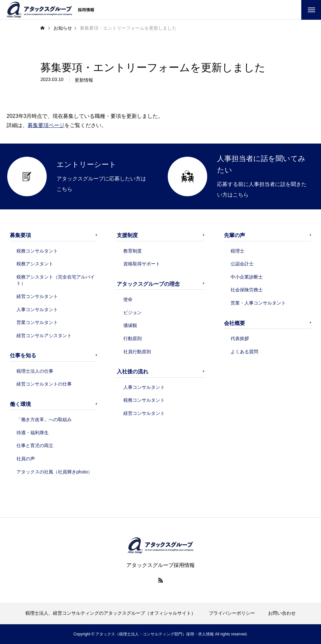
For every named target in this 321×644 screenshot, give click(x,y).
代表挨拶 (240, 338)
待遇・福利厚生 (33, 433)
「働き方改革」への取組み (44, 419)
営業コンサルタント (37, 322)
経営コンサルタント (37, 296)
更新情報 (84, 80)
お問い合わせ (282, 613)
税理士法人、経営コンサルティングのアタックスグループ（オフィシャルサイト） (111, 613)
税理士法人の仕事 (35, 371)
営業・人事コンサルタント (258, 303)
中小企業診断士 (247, 277)
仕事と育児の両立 (35, 445)
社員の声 (26, 459)
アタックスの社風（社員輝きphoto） (54, 472)
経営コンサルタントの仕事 (44, 384)
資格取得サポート (142, 264)
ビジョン (133, 312)
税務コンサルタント (37, 251)
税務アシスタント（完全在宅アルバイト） (56, 280)
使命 (128, 299)
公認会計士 (242, 264)
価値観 (130, 325)
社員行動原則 (137, 352)
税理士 (237, 251)
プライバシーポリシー (232, 613)
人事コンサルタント (37, 309)
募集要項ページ (46, 125)
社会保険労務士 (247, 290)
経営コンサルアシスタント (44, 335)
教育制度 (133, 251)
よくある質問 (244, 352)
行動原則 (133, 338)
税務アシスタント (35, 264)
